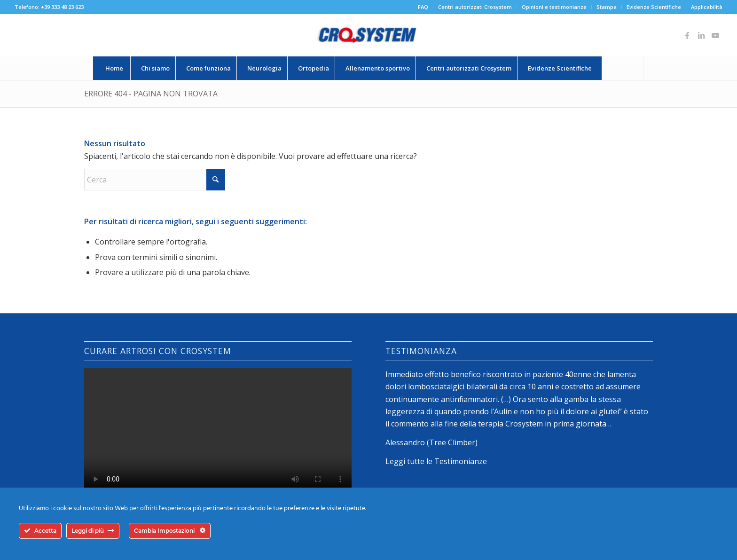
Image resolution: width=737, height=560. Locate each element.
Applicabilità (707, 7)
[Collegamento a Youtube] (715, 35)
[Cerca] (623, 68)
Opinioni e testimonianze (554, 7)
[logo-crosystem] (368, 35)
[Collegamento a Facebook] (687, 35)
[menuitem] (423, 7)
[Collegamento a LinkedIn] (701, 35)
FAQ (423, 7)
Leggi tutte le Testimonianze (436, 461)
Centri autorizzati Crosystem (475, 7)
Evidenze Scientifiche (654, 7)
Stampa (607, 7)
